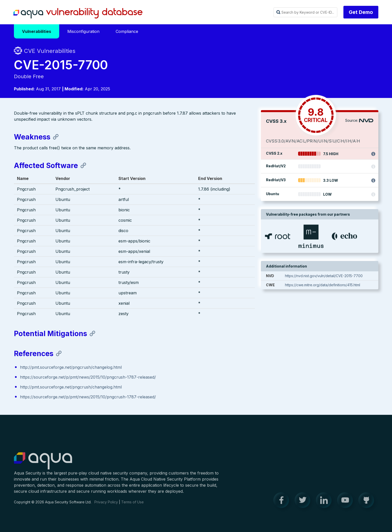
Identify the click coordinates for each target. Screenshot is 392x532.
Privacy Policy (106, 506)
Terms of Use (132, 506)
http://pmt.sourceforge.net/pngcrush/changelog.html (71, 367)
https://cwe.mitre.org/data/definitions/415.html (323, 286)
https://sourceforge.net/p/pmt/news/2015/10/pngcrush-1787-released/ (88, 378)
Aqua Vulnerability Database (78, 13)
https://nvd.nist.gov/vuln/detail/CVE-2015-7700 (324, 277)
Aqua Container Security (43, 465)
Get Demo (361, 12)
